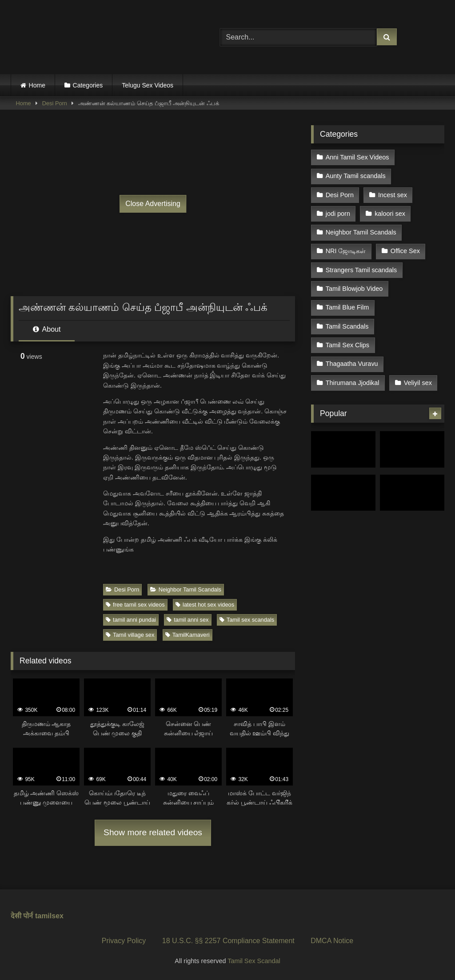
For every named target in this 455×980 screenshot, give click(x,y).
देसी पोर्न (22, 916)
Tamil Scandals (347, 326)
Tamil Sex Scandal (254, 961)
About (47, 329)
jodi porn (338, 214)
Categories (88, 85)
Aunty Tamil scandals (356, 176)
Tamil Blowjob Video (354, 289)
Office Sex (405, 251)
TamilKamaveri (188, 635)
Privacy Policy (124, 941)
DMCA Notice (332, 941)
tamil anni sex (188, 620)
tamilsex (49, 916)
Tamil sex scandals (247, 620)
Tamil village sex (130, 635)
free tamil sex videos (135, 605)
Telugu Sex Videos (148, 85)
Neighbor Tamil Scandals (186, 589)
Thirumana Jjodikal (353, 383)
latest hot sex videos (205, 605)
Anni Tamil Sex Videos (357, 157)
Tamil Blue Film (347, 307)
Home (37, 85)
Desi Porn (55, 103)
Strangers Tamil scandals (361, 270)
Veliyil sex (418, 383)
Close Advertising (153, 204)
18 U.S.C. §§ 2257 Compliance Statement (228, 941)
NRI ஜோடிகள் (346, 251)
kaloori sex (390, 214)
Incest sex (393, 195)
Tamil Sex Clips (347, 345)
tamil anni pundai (131, 620)
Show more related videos (153, 832)
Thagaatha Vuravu (352, 364)
